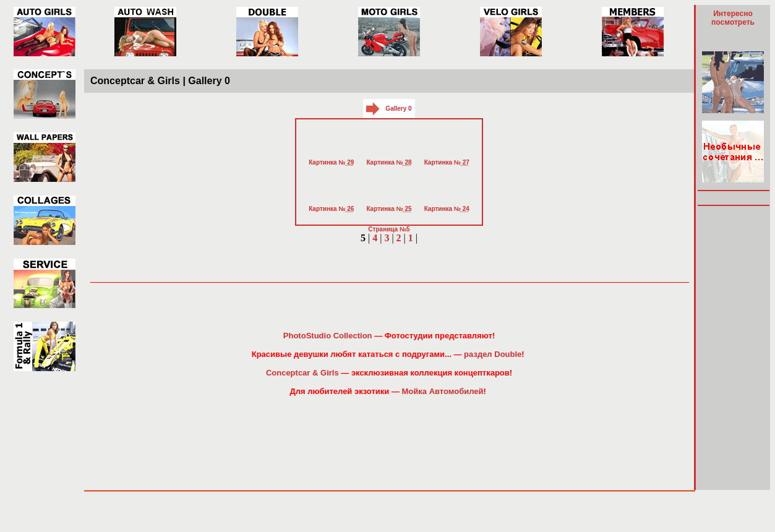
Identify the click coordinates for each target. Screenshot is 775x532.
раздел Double (493, 354)
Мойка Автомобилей (443, 391)
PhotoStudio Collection (328, 336)
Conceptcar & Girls (302, 373)
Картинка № (331, 162)
